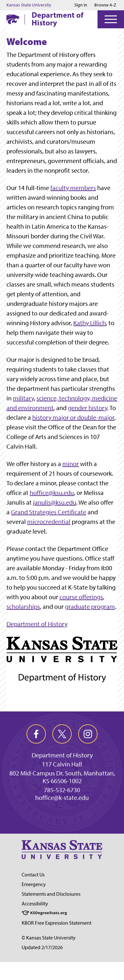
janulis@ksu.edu (55, 502)
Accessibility (35, 904)
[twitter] (62, 734)
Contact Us (33, 875)
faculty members (73, 188)
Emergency (34, 884)
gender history (88, 408)
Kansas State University (29, 5)
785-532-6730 (62, 790)
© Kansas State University (49, 938)
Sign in (81, 5)
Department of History (57, 19)
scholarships (23, 607)
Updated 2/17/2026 (42, 947)
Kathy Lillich (90, 323)
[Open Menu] (111, 19)
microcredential (49, 522)
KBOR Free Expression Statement (57, 923)
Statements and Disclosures (51, 894)
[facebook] (36, 734)
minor (71, 464)
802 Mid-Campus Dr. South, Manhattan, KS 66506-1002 (62, 777)
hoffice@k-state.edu (62, 798)
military (23, 398)
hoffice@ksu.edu (52, 493)
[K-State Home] (13, 19)
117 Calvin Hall (62, 764)
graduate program (90, 607)
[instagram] (88, 734)
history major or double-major (73, 417)
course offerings (81, 597)
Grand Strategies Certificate (49, 512)
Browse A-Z (105, 5)
